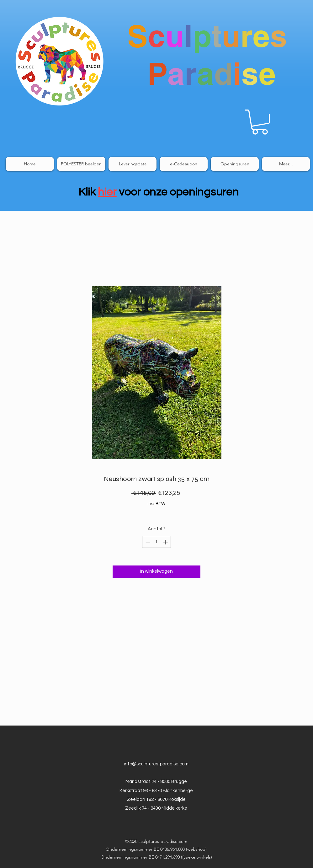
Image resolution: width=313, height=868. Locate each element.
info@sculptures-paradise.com (156, 764)
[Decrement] (147, 542)
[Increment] (166, 542)
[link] (260, 122)
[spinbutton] (157, 542)
